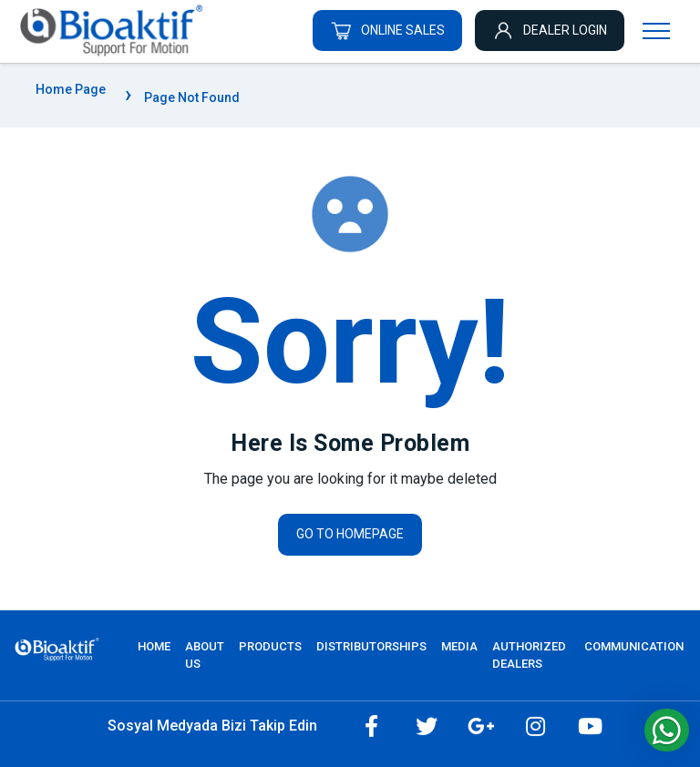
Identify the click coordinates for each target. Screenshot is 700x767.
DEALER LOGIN (550, 30)
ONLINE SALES (387, 30)
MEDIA (459, 646)
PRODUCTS (270, 646)
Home (154, 646)
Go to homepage (350, 534)
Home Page (71, 89)
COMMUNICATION (634, 646)
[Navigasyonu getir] (656, 30)
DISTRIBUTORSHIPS (371, 646)
